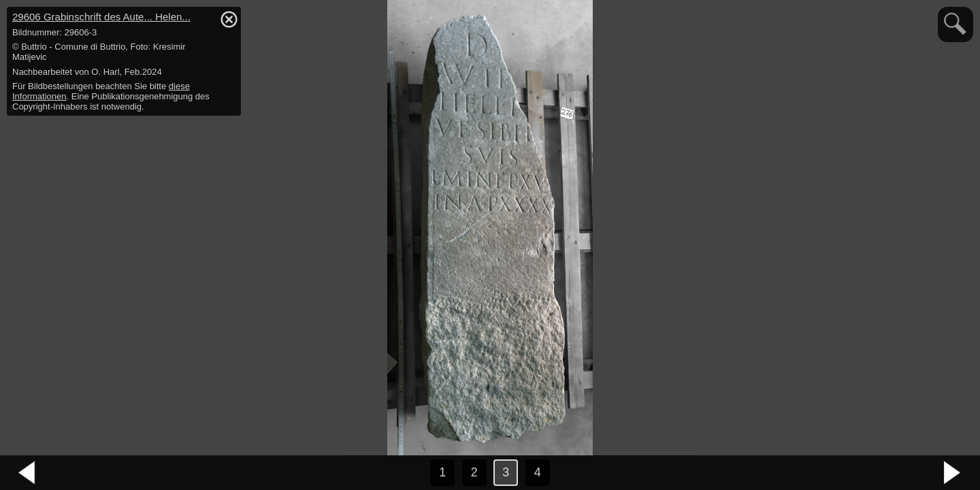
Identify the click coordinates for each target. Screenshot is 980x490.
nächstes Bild (953, 473)
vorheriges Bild (27, 473)
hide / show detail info (229, 19)
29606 (101, 17)
